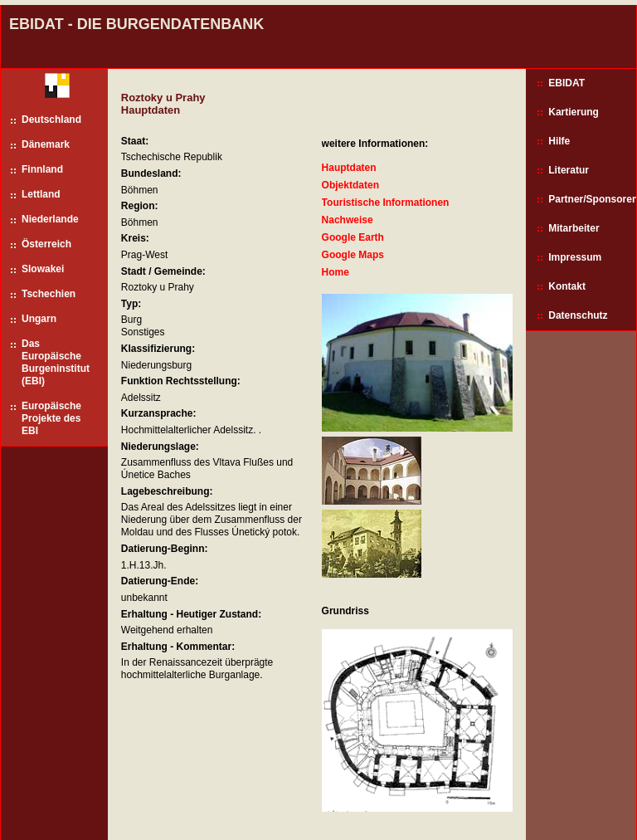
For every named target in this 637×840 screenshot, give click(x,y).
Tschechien (49, 294)
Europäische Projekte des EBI (51, 418)
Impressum (575, 257)
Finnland (42, 169)
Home (336, 272)
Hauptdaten (349, 168)
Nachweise (348, 220)
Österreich (46, 244)
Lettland (41, 194)
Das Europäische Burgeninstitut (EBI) (56, 362)
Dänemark (46, 144)
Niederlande (50, 219)
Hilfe (559, 141)
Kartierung (574, 112)
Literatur (569, 170)
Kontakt (567, 286)
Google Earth (353, 237)
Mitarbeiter (574, 228)
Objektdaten (350, 185)
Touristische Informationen (386, 203)
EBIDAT (566, 83)
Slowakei (43, 269)
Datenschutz (578, 315)
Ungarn (39, 319)
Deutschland (51, 120)
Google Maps (353, 255)
